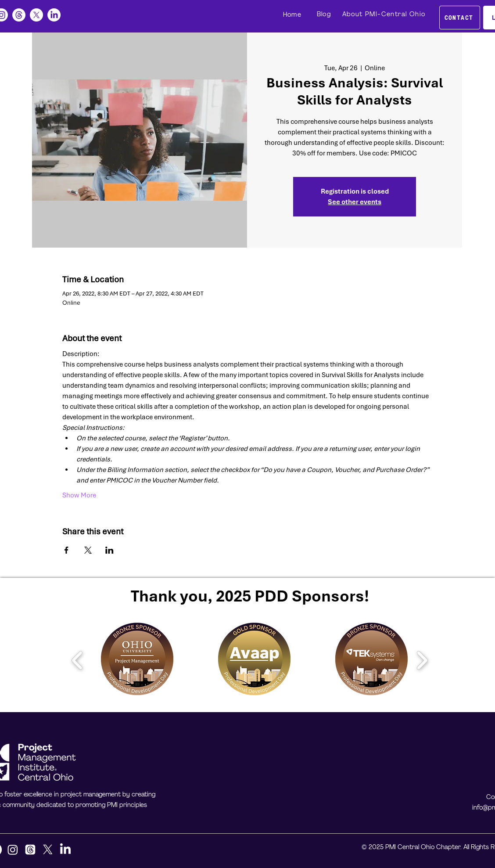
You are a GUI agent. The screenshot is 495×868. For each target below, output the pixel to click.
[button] (137, 660)
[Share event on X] (88, 550)
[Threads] (19, 15)
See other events (355, 202)
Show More (79, 495)
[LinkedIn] (54, 15)
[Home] (293, 15)
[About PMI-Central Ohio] (385, 14)
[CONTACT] (460, 18)
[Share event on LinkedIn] (109, 550)
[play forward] (422, 660)
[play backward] (77, 660)
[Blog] (325, 14)
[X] (36, 15)
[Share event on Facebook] (66, 550)
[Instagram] (13, 850)
